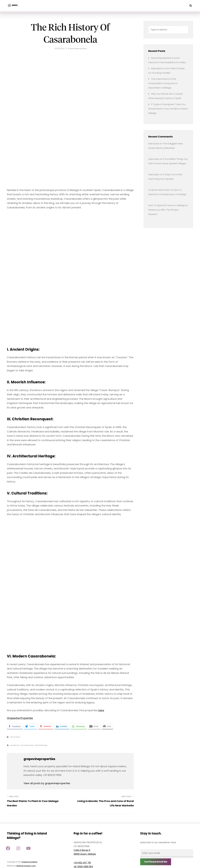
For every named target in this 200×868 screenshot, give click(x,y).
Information (15, 737)
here (101, 710)
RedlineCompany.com (26, 866)
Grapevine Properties (20, 718)
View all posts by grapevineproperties (47, 783)
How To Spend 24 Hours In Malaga (167, 205)
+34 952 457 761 (82, 863)
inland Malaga (41, 745)
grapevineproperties (77, 48)
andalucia (15, 745)
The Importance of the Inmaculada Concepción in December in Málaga (163, 83)
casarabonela (27, 745)
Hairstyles (154, 144)
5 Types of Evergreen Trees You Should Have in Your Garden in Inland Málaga (168, 109)
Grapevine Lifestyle (29, 862)
